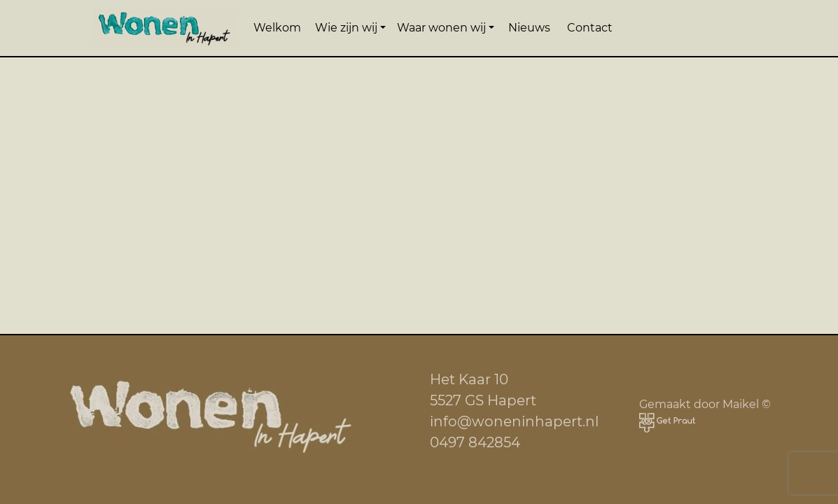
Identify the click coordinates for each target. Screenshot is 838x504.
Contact (590, 28)
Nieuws (529, 28)
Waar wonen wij (441, 28)
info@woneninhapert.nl (514, 421)
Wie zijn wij (346, 28)
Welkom (277, 28)
